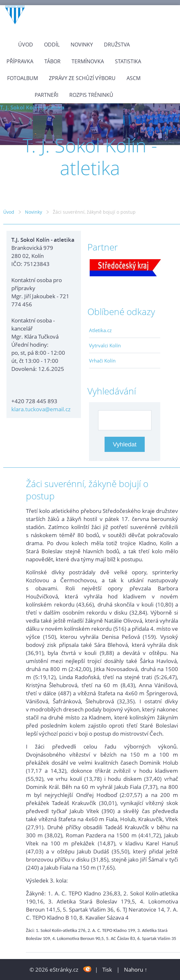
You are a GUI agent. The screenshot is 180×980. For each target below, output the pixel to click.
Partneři (46, 95)
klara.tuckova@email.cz (41, 409)
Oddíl (52, 45)
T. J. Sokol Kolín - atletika (32, 107)
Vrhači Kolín (102, 361)
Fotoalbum (22, 78)
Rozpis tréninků (91, 95)
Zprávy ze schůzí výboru (82, 78)
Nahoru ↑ (136, 970)
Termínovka (88, 61)
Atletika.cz (100, 330)
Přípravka (20, 61)
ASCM (134, 78)
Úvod (26, 45)
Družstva (117, 45)
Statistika (128, 61)
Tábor (52, 61)
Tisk (107, 970)
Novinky (82, 45)
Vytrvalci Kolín (105, 345)
